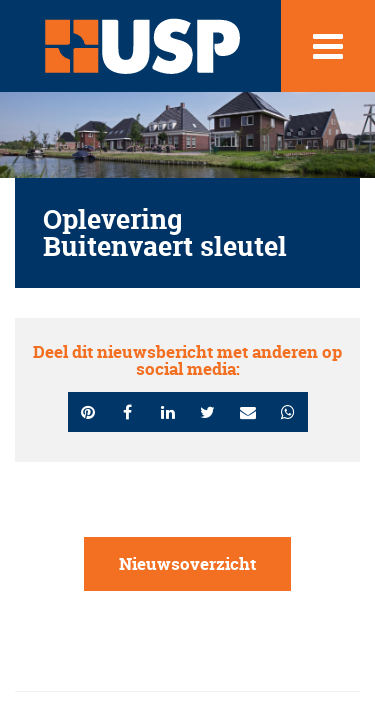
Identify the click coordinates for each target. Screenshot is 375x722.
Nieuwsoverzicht (187, 563)
